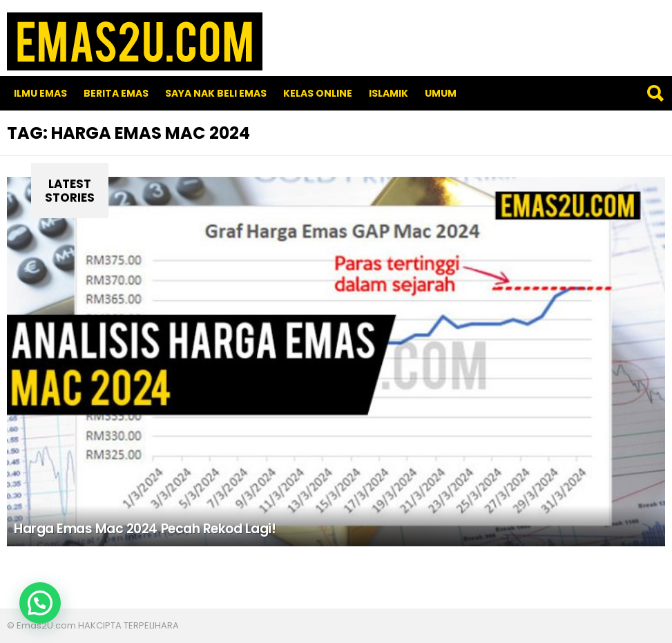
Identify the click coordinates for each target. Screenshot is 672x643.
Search (655, 93)
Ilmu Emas (40, 93)
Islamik (388, 93)
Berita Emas (116, 93)
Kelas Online (318, 93)
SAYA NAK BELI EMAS (216, 93)
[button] (40, 603)
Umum (441, 93)
